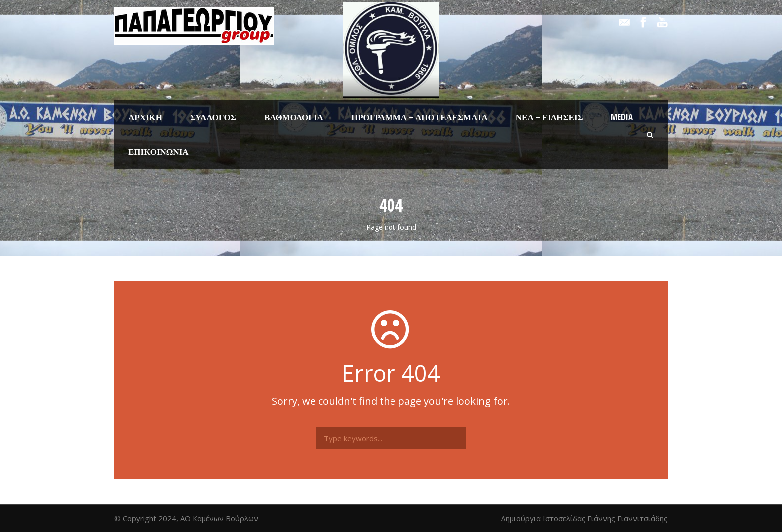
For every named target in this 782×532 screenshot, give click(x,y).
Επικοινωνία (158, 151)
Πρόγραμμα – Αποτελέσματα (419, 117)
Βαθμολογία (294, 117)
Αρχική (145, 117)
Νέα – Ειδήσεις (549, 117)
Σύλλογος (213, 117)
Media (622, 117)
